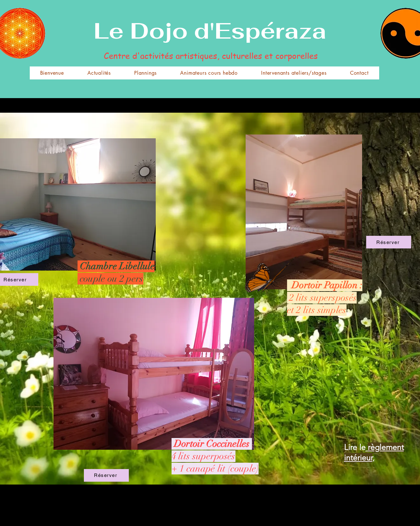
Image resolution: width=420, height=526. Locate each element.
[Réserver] (389, 242)
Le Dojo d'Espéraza (210, 31)
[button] (145, 73)
